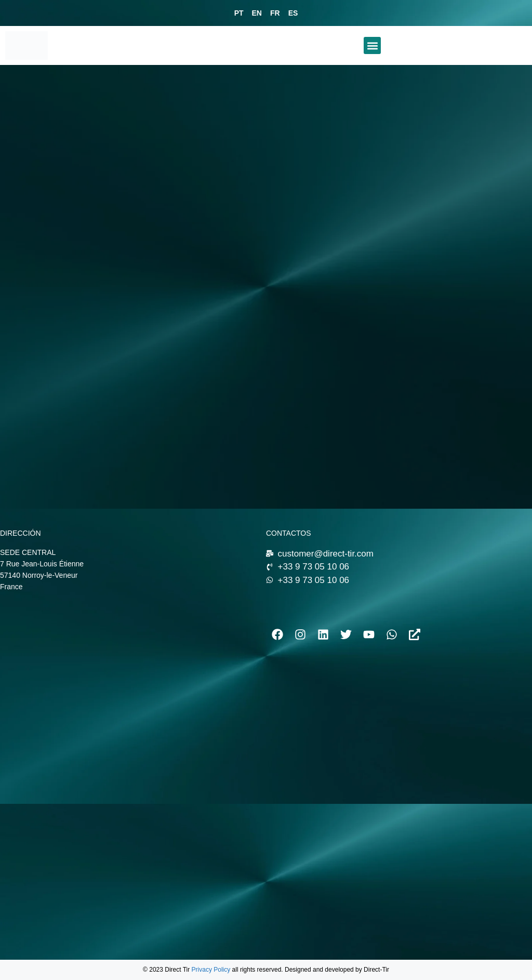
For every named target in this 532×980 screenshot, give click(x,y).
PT (239, 13)
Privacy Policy (211, 970)
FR (275, 13)
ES (293, 13)
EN (257, 13)
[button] (372, 45)
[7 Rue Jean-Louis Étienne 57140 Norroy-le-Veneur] (128, 692)
